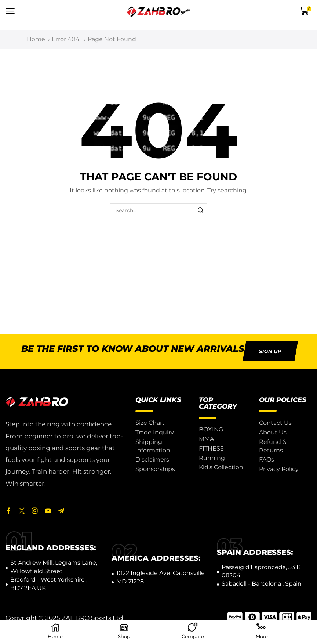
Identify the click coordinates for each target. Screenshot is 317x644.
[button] (10, 11)
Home (36, 39)
